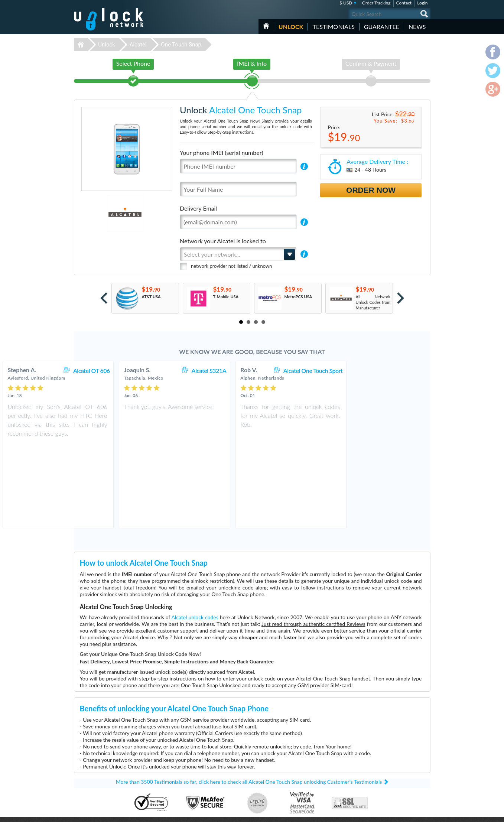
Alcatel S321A (286, 371)
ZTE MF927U (320, 751)
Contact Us (381, 756)
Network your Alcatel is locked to (223, 241)
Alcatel (138, 45)
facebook (395, 813)
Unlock (291, 27)
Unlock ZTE (202, 762)
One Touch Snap (181, 45)
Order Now (371, 190)
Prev (104, 298)
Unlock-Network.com (109, 751)
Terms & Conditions (389, 762)
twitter (410, 813)
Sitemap (379, 773)
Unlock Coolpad (206, 785)
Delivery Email (198, 208)
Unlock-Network (109, 19)
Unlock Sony (203, 790)
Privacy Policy (384, 767)
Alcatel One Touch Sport (390, 371)
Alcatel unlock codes (195, 533)
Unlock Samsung (207, 774)
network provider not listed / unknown (231, 266)
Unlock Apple (204, 779)
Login (422, 3)
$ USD (346, 3)
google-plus (425, 813)
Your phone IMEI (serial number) (221, 152)
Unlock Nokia (204, 768)
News (417, 27)
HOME (266, 26)
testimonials (333, 27)
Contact (404, 3)
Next (401, 298)
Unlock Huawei (205, 757)
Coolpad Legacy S (323, 757)
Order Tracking (376, 3)
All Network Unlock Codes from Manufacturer (373, 302)
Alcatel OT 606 (169, 371)
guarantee (382, 27)
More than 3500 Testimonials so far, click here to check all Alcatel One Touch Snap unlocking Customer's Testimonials (249, 698)
